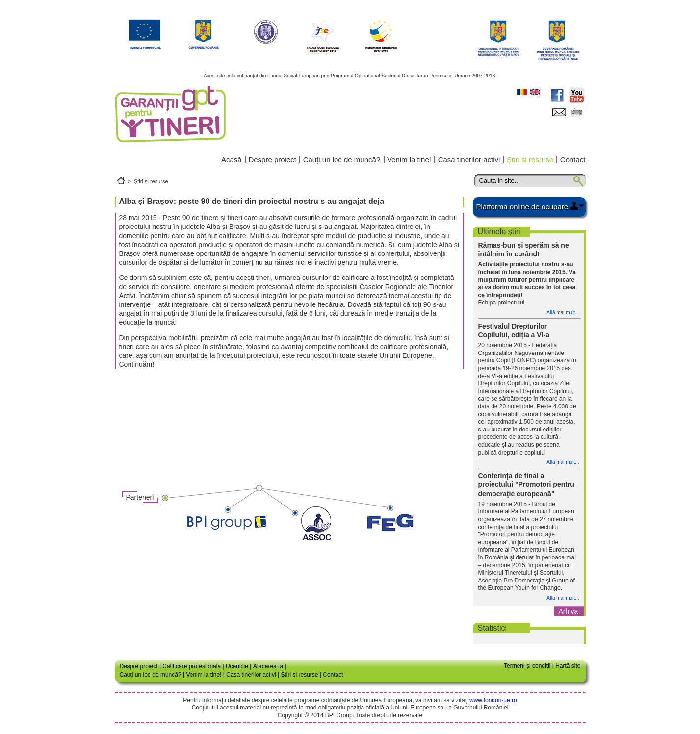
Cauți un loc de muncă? (342, 160)
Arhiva (569, 611)
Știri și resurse (530, 160)
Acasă (232, 160)
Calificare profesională (192, 666)
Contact (573, 160)
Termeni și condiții (527, 666)
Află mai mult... (563, 313)
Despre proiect (272, 160)
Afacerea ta (268, 666)
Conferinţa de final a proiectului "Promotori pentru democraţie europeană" (526, 484)
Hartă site (568, 666)
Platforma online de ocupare (522, 207)
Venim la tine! (409, 160)
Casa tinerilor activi (469, 160)
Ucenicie (237, 666)
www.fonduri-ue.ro (493, 700)
